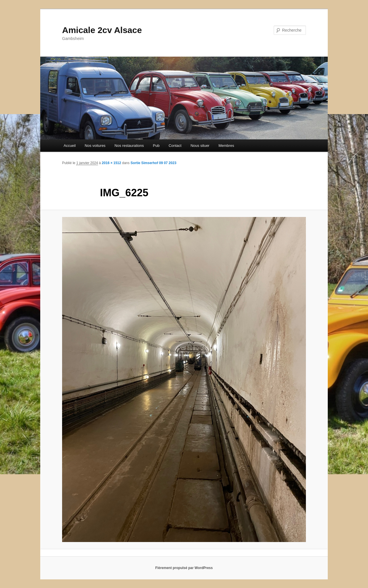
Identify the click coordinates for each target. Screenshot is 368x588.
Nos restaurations (129, 146)
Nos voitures (95, 146)
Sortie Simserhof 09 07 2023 (153, 163)
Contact (175, 146)
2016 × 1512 (111, 163)
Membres (226, 146)
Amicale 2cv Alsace (102, 30)
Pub (156, 146)
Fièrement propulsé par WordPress (184, 568)
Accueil (70, 146)
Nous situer (200, 146)
